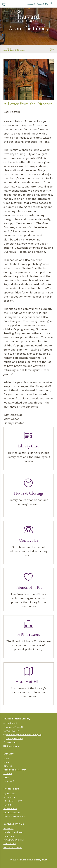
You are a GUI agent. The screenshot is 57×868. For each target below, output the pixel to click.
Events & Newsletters (14, 816)
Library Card (28, 446)
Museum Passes (12, 812)
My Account (9, 793)
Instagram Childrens (14, 840)
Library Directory (15, 738)
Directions (11, 742)
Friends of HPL (28, 587)
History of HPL (28, 681)
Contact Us (28, 540)
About (7, 762)
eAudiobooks (10, 809)
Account (31, 4)
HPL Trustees (28, 634)
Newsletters (10, 844)
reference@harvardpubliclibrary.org (24, 735)
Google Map (13, 746)
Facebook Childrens (14, 832)
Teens (6, 777)
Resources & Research (15, 770)
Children (8, 774)
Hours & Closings (28, 493)
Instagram (9, 836)
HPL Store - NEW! (13, 801)
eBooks (7, 805)
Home (7, 758)
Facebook (9, 828)
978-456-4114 (13, 731)
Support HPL (42, 4)
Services (8, 766)
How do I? (9, 781)
